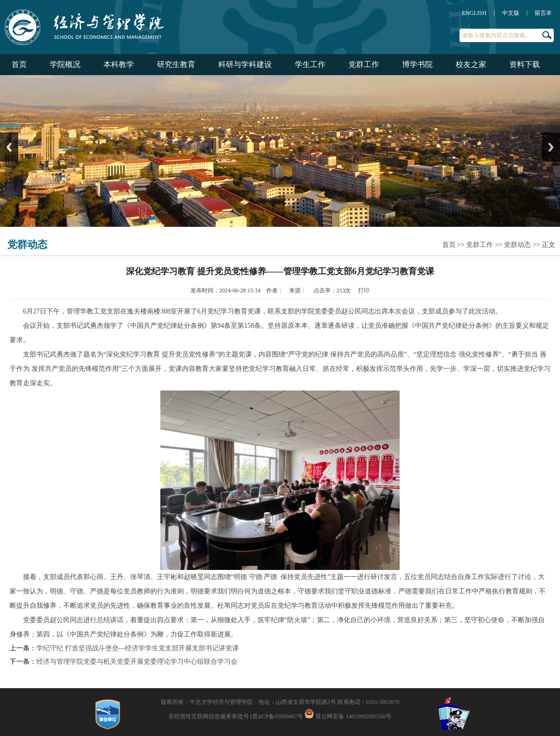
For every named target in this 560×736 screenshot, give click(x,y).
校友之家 (471, 64)
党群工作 (364, 64)
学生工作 (310, 64)
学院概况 (65, 64)
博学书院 (417, 64)
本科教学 (119, 64)
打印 (364, 290)
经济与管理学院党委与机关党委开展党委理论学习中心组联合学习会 (137, 662)
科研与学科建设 (245, 64)
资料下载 (525, 64)
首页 (19, 64)
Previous (9, 147)
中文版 (511, 13)
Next (551, 147)
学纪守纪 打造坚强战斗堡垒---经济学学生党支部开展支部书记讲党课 (138, 648)
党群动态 (517, 245)
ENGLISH (474, 13)
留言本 (543, 13)
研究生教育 (176, 64)
